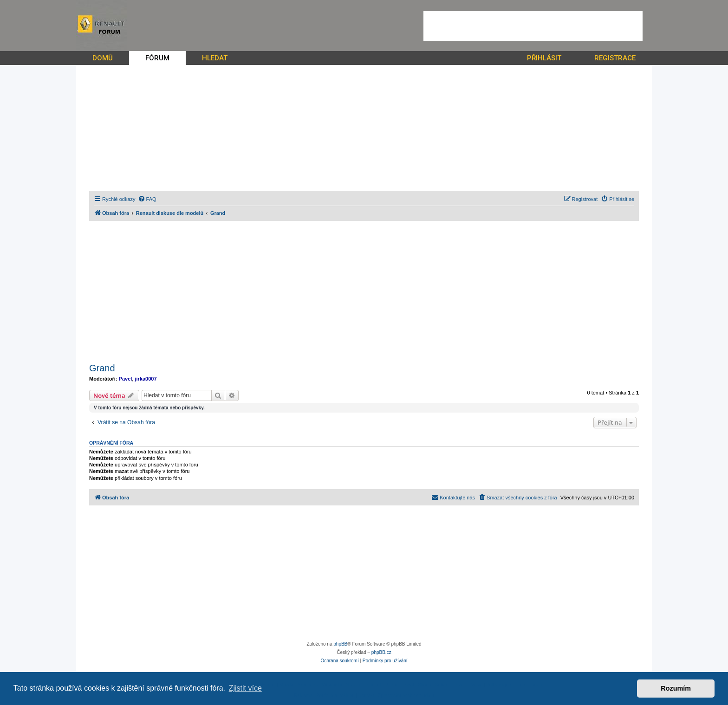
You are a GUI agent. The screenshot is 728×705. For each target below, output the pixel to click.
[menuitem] (147, 199)
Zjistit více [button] (245, 688)
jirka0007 (146, 379)
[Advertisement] (533, 26)
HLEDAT (215, 58)
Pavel (126, 379)
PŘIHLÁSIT (544, 58)
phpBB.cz (381, 652)
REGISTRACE (615, 58)
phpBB (340, 644)
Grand (102, 368)
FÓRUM (157, 58)
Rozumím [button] (676, 688)
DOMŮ (103, 58)
